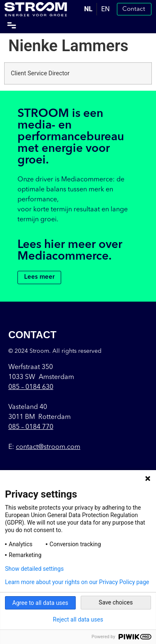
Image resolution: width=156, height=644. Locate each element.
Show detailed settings (34, 569)
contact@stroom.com (48, 447)
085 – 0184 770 (31, 427)
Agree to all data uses (41, 603)
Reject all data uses (78, 619)
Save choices (116, 602)
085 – (31, 387)
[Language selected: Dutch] (97, 9)
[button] (11, 26)
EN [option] (105, 9)
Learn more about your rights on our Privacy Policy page (77, 582)
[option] (105, 9)
